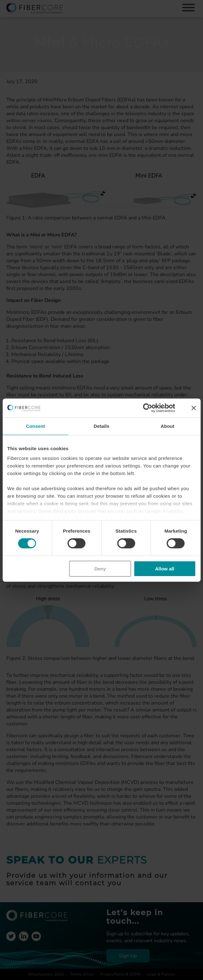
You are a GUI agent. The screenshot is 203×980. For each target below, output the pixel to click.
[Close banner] (194, 408)
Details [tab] (102, 426)
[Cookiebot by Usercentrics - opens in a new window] (147, 408)
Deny (100, 569)
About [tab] (167, 426)
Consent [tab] (35, 426)
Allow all (165, 569)
